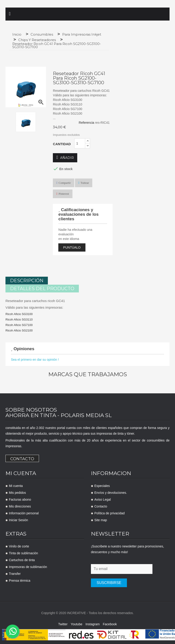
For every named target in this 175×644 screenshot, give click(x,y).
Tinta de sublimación (23, 553)
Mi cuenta (16, 485)
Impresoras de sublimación (28, 566)
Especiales (102, 485)
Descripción (27, 281)
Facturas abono (20, 499)
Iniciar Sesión (18, 520)
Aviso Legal (103, 499)
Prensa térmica (20, 580)
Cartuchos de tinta (22, 560)
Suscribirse (109, 582)
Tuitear (85, 183)
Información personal (24, 513)
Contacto (22, 458)
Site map (101, 520)
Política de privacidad (109, 513)
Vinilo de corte (19, 546)
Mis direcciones (20, 506)
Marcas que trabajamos (88, 374)
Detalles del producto (42, 288)
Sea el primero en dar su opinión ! (35, 359)
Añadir (65, 158)
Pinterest (64, 194)
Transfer (15, 573)
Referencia (87, 123)
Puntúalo (72, 247)
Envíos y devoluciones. (111, 492)
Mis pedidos (17, 492)
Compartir (65, 183)
